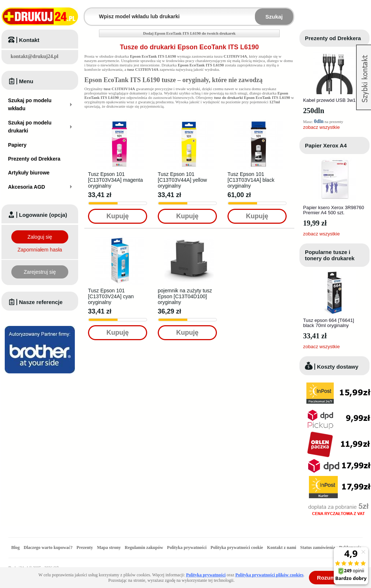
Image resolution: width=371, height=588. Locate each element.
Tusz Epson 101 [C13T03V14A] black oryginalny (251, 180)
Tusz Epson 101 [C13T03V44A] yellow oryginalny (182, 180)
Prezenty (85, 547)
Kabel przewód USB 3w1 (329, 100)
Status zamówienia (318, 547)
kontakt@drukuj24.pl (35, 56)
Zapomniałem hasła (40, 250)
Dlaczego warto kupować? (48, 547)
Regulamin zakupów (144, 547)
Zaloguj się (40, 237)
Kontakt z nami (282, 547)
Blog (16, 547)
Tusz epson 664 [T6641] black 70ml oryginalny (329, 323)
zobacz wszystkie (321, 127)
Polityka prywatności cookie (237, 547)
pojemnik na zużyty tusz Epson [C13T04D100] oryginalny (185, 296)
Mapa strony (109, 547)
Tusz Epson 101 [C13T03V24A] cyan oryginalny (111, 296)
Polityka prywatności (187, 547)
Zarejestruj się (40, 272)
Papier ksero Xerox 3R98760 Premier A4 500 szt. (334, 210)
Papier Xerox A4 (326, 145)
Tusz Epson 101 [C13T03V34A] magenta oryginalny (115, 180)
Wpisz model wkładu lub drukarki (89, 12)
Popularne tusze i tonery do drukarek (330, 255)
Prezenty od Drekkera (333, 38)
